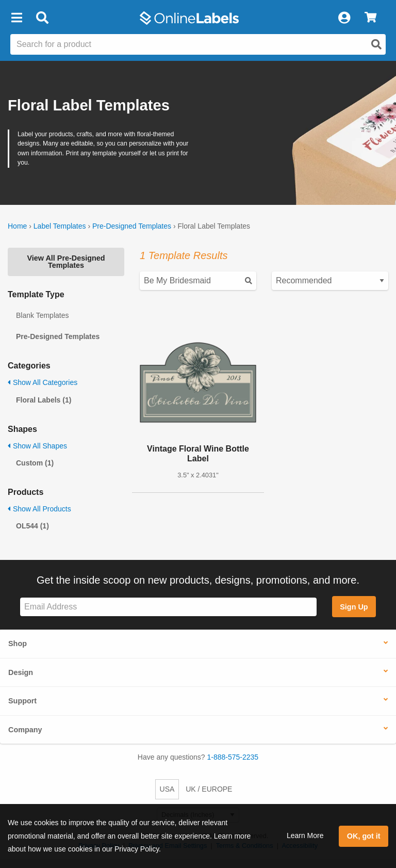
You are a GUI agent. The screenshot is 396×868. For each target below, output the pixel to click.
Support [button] (22, 701)
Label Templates (60, 226)
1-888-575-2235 (233, 757)
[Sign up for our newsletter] (168, 607)
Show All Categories (43, 382)
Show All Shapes (37, 446)
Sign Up (354, 607)
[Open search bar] (42, 18)
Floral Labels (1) (44, 400)
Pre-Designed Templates (132, 226)
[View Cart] (370, 18)
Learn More (305, 835)
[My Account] (344, 18)
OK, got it (364, 836)
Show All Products (39, 509)
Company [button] (25, 730)
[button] (16, 18)
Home (17, 226)
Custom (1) (35, 463)
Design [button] (21, 672)
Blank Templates (42, 315)
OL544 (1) (32, 526)
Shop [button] (18, 644)
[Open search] (376, 44)
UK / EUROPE (209, 789)
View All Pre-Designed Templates (66, 262)
